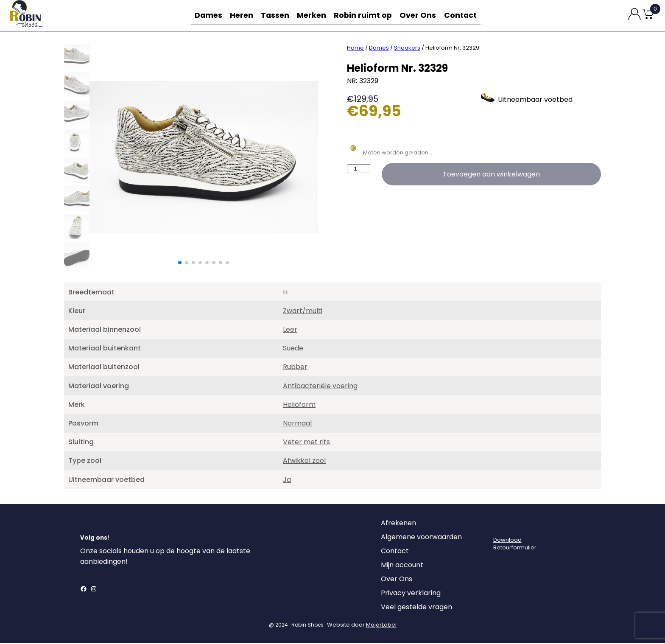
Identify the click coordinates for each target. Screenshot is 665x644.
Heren (242, 15)
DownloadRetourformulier (515, 545)
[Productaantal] (359, 170)
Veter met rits (306, 443)
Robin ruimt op (366, 15)
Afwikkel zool (304, 462)
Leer (290, 331)
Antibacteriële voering (320, 387)
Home (355, 49)
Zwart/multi (303, 312)
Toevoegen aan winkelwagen (491, 175)
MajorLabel (381, 626)
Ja (287, 481)
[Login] (501, 526)
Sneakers (407, 49)
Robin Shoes (307, 626)
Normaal (297, 424)
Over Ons (420, 15)
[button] (180, 264)
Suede (293, 349)
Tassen (277, 15)
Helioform (299, 406)
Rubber (295, 368)
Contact (463, 15)
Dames (206, 15)
